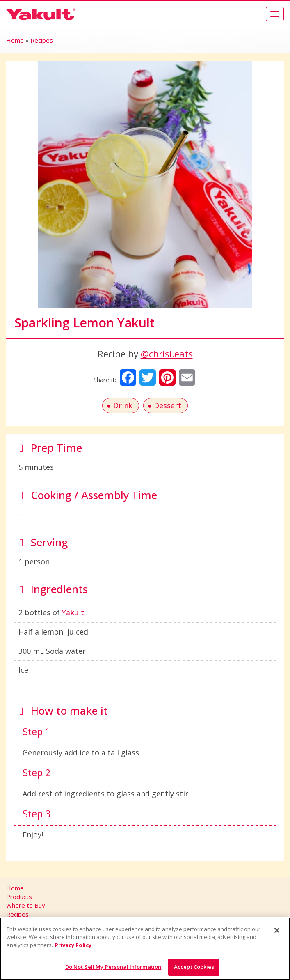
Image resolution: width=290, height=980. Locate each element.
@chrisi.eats (167, 354)
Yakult (73, 612)
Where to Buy (26, 905)
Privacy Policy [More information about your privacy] (73, 945)
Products (19, 897)
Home (15, 40)
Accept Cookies (194, 967)
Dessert (168, 405)
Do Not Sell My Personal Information (113, 967)
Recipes (42, 40)
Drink (123, 405)
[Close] (277, 930)
